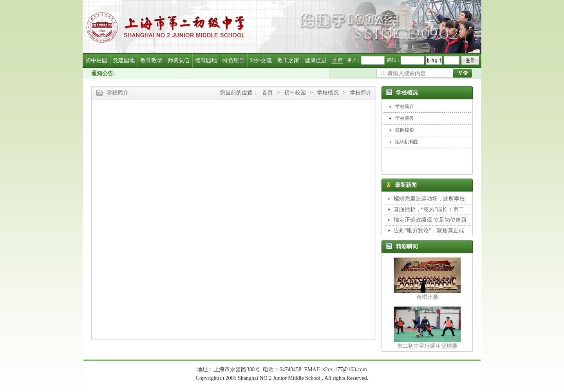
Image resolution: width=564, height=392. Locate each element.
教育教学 (151, 61)
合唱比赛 (427, 297)
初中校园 (96, 61)
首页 (268, 93)
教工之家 (288, 61)
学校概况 (328, 93)
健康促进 (316, 61)
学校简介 (361, 93)
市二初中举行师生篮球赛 (427, 346)
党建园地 (124, 61)
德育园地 (206, 61)
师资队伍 (179, 61)
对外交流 (261, 61)
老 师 (337, 60)
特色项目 (233, 61)
